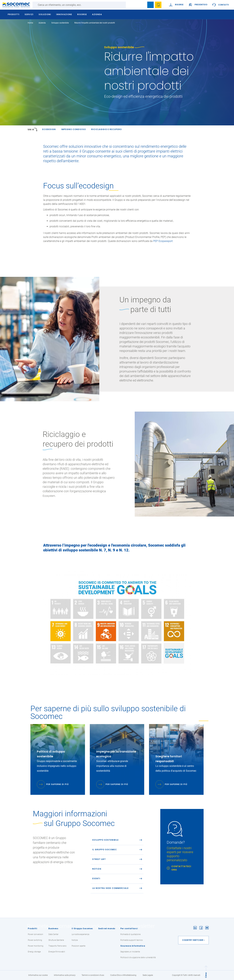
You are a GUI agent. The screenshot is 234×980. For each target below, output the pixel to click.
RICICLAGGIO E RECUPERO (106, 129)
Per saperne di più (57, 784)
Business (53, 928)
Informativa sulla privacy (65, 975)
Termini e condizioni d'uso (93, 975)
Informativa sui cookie (38, 975)
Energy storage (34, 952)
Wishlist (158, 5)
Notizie (75, 940)
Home (30, 23)
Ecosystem (49, 496)
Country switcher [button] (193, 940)
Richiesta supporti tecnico (132, 940)
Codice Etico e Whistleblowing (123, 975)
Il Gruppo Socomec (82, 928)
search (143, 5)
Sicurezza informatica (133, 946)
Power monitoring (36, 946)
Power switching (35, 940)
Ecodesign (49, 129)
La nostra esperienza (80, 934)
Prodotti (32, 928)
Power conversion (35, 934)
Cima (206, 975)
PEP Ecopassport (163, 241)
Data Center (53, 934)
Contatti (224, 5)
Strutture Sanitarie (56, 940)
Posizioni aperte (78, 946)
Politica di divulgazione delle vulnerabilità (138, 957)
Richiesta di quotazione (130, 934)
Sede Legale (148, 975)
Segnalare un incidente (130, 952)
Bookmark (150, 5)
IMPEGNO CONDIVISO (73, 129)
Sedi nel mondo (107, 928)
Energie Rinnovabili (57, 952)
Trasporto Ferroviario (57, 946)
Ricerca (129, 5)
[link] (182, 847)
